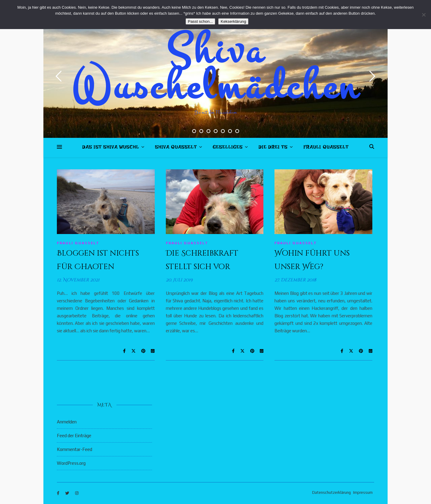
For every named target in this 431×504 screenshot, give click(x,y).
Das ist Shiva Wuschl (111, 148)
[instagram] (77, 493)
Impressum (363, 492)
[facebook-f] (59, 493)
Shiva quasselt (176, 148)
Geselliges (228, 148)
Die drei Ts (273, 148)
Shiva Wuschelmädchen (216, 69)
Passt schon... (201, 21)
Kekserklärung (233, 21)
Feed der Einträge (74, 436)
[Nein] (424, 15)
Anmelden (67, 422)
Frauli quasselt (326, 148)
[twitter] (68, 493)
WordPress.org (71, 463)
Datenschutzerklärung (331, 492)
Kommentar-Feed (75, 449)
